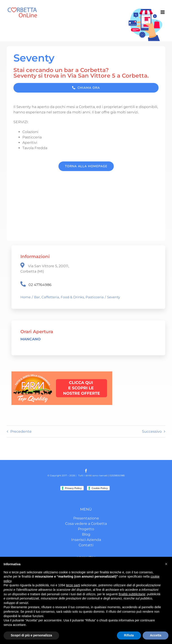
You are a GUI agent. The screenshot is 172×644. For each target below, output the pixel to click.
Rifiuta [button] (129, 635)
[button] (166, 564)
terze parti (73, 585)
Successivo (152, 431)
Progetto (86, 529)
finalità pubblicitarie (132, 594)
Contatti (86, 545)
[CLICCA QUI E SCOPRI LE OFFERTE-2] (62, 373)
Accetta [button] (156, 635)
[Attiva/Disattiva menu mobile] (163, 12)
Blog (86, 534)
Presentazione (86, 518)
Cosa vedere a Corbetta (86, 524)
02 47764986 (40, 285)
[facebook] (86, 471)
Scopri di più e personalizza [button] (31, 635)
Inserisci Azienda (86, 540)
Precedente (21, 431)
